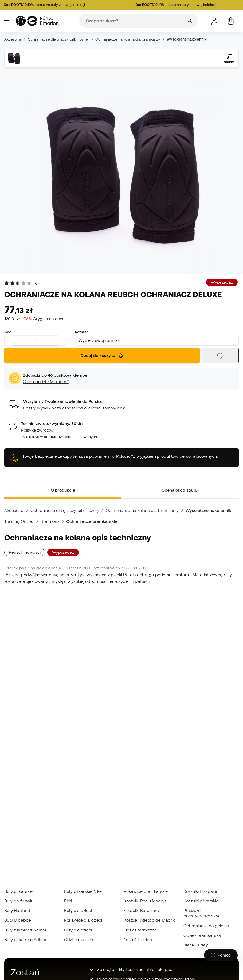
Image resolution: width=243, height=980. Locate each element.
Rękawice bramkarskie (146, 891)
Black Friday (196, 945)
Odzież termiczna (140, 930)
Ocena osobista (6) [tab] (180, 490)
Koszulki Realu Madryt (145, 901)
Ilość (8, 332)
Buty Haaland (17, 910)
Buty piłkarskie (18, 891)
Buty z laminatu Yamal (25, 930)
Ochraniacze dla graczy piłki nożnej (58, 39)
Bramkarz (50, 521)
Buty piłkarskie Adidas (26, 939)
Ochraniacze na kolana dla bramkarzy (128, 39)
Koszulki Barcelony (142, 910)
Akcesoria (13, 39)
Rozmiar (81, 332)
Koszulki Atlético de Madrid (150, 920)
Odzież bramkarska (202, 935)
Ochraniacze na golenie (206, 926)
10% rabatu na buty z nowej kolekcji (47, 5)
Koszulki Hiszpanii (200, 891)
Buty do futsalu (19, 901)
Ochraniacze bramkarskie (92, 521)
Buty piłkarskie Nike (83, 891)
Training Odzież (19, 521)
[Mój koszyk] (231, 21)
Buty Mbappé (18, 920)
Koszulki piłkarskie (201, 901)
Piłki (68, 901)
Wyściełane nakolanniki (187, 39)
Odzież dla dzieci (80, 939)
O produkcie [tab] (63, 490)
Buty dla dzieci (78, 910)
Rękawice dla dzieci (83, 920)
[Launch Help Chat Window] (221, 955)
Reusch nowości (25, 552)
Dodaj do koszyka (102, 355)
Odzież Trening (138, 939)
